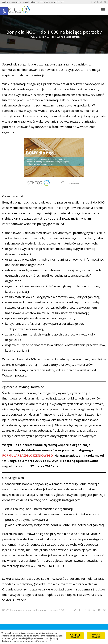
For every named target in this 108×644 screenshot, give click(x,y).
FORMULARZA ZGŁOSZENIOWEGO (28, 455)
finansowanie (17, 610)
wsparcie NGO (56, 610)
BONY (5, 610)
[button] (4, 11)
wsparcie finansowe (37, 610)
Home (31, 37)
